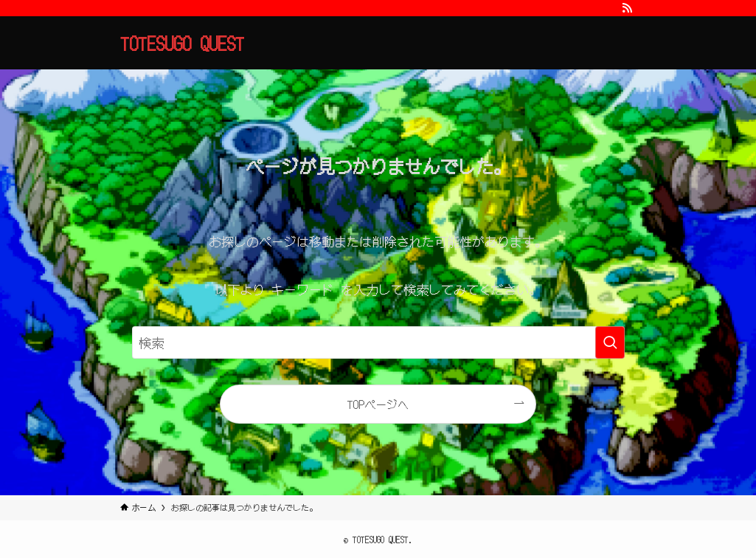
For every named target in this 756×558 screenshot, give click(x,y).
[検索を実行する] (610, 342)
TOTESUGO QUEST (182, 43)
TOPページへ (378, 404)
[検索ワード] (378, 342)
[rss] (627, 8)
